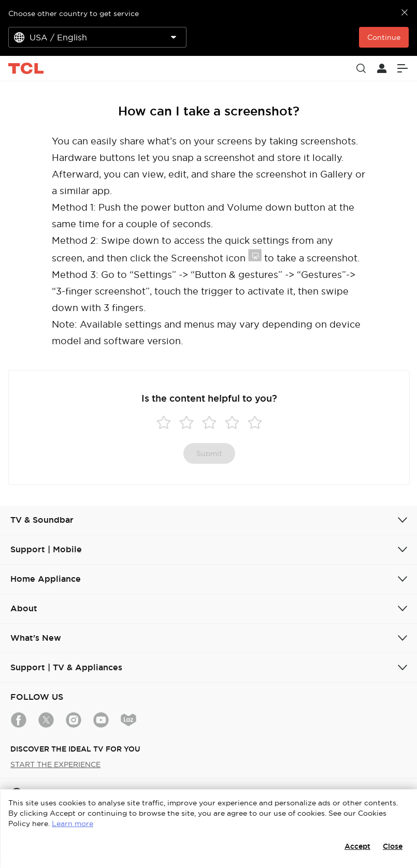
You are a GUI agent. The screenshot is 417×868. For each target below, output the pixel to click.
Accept (357, 846)
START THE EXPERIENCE (55, 764)
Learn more (73, 823)
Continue (384, 37)
